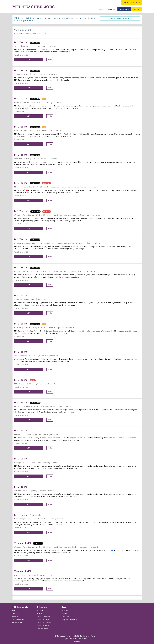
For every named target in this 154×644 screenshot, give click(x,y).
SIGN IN (136, 9)
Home (14, 611)
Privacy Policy (17, 623)
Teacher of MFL (23, 543)
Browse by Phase (43, 626)
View (29, 60)
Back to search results (120, 18)
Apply (50, 60)
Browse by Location (44, 623)
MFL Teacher (21, 42)
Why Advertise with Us (70, 620)
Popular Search (43, 629)
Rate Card (65, 617)
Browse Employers (44, 617)
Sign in (39, 614)
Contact (15, 617)
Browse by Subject (44, 620)
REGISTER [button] (124, 9)
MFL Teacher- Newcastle (28, 515)
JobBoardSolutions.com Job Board (77, 639)
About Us (111, 9)
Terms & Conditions (19, 620)
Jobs (101, 9)
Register (40, 611)
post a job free (131, 3)
